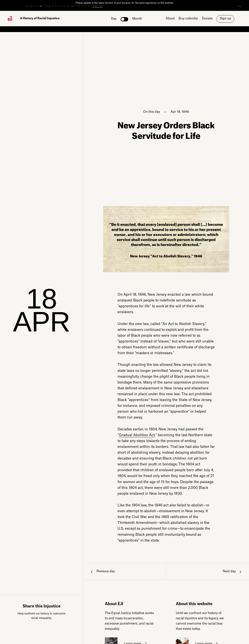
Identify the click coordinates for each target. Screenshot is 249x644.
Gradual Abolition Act (137, 435)
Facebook (30, 630)
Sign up (225, 18)
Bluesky (53, 630)
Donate (207, 18)
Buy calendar (188, 18)
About (170, 18)
